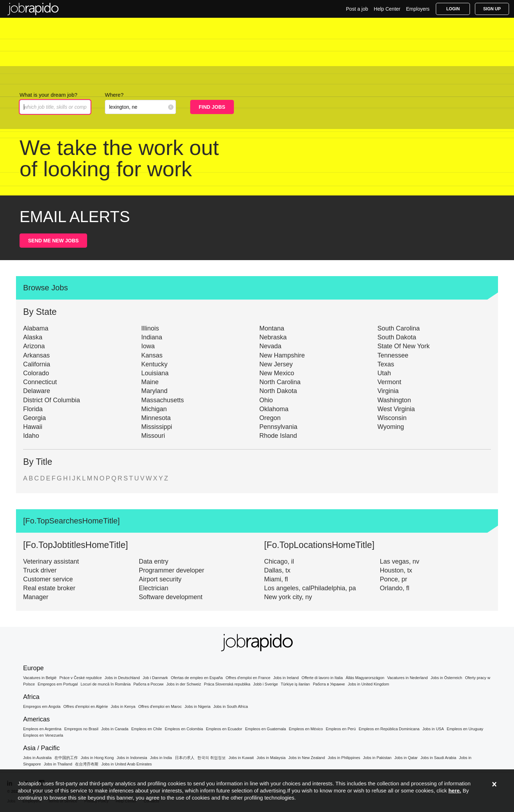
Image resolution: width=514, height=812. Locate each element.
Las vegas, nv (400, 561)
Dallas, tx (277, 570)
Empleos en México (306, 729)
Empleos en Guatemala (265, 729)
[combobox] (140, 107)
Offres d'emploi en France (248, 678)
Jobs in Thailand (58, 764)
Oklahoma (274, 409)
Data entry (154, 561)
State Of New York (404, 346)
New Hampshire (282, 355)
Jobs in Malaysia (271, 758)
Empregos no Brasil (81, 729)
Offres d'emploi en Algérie (85, 706)
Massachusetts (162, 400)
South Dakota (397, 337)
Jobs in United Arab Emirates (127, 764)
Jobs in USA (433, 729)
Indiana (152, 337)
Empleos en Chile (146, 729)
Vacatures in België (40, 678)
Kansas (152, 355)
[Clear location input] (171, 107)
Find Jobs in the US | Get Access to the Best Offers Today (33, 9)
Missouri (153, 436)
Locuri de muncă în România (106, 684)
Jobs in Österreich (447, 678)
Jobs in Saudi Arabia (438, 758)
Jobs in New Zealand (307, 758)
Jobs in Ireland (286, 678)
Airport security (160, 579)
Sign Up (492, 9)
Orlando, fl (395, 588)
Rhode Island (278, 436)
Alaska (33, 337)
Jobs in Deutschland (122, 678)
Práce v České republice (81, 678)
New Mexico (277, 373)
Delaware (37, 391)
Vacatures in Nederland (407, 678)
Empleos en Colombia (184, 729)
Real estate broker (49, 588)
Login (453, 9)
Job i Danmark (155, 678)
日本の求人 (185, 758)
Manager (36, 597)
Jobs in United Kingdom (369, 684)
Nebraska (273, 337)
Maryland (154, 391)
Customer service (48, 579)
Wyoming (391, 427)
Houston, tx (396, 570)
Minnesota (156, 418)
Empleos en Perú (341, 729)
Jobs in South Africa (231, 706)
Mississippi (157, 427)
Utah (384, 373)
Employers (418, 9)
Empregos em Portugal (58, 684)
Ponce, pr (394, 579)
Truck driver (40, 570)
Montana (272, 328)
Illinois (150, 328)
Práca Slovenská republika (227, 684)
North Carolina (280, 382)
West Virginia (396, 409)
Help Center (387, 9)
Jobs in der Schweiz (184, 684)
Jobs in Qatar (406, 758)
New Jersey (276, 364)
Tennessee (393, 355)
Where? (114, 95)
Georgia (34, 418)
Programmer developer (172, 570)
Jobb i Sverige (266, 684)
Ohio (266, 400)
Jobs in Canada (115, 729)
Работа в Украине (329, 684)
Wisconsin (392, 418)
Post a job (357, 9)
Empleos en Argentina (42, 729)
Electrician (154, 588)
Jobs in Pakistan (377, 758)
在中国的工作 (66, 758)
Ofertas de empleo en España (197, 678)
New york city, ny (288, 597)
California (37, 364)
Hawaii (33, 427)
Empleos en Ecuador (224, 729)
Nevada (271, 346)
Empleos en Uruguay (465, 729)
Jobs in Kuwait (241, 758)
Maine (150, 382)
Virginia (388, 391)
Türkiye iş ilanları (296, 684)
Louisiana (155, 373)
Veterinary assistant (51, 561)
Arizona (34, 346)
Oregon (270, 418)
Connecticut (40, 382)
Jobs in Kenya (123, 706)
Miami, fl (276, 579)
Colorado (36, 373)
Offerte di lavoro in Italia (322, 678)
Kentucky (154, 364)
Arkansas (36, 355)
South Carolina (399, 328)
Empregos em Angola (42, 706)
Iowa (148, 346)
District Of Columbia (52, 400)
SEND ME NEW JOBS (53, 241)
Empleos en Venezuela (43, 735)
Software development (171, 597)
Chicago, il (279, 561)
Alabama (36, 328)
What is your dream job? (49, 95)
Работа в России (148, 684)
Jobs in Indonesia (132, 758)
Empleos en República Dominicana (389, 729)
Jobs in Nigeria (197, 706)
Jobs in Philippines (344, 758)
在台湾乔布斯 (87, 764)
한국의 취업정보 (212, 758)
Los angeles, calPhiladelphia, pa (310, 588)
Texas (386, 364)
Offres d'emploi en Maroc (160, 706)
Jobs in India (161, 758)
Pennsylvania (279, 427)
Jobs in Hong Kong (97, 758)
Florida (33, 409)
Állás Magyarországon (365, 678)
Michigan (154, 409)
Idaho (31, 436)
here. (455, 791)
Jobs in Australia (37, 758)
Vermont (389, 382)
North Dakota (278, 391)
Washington (394, 400)
